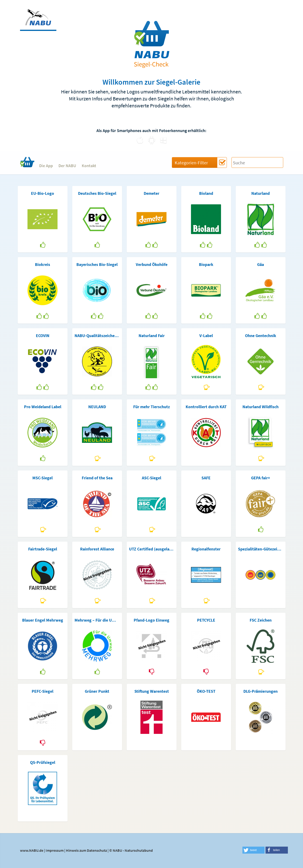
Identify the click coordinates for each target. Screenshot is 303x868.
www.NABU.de (32, 850)
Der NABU (67, 166)
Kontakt (89, 166)
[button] (254, 850)
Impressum (55, 850)
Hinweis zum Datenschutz (86, 850)
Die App (46, 166)
